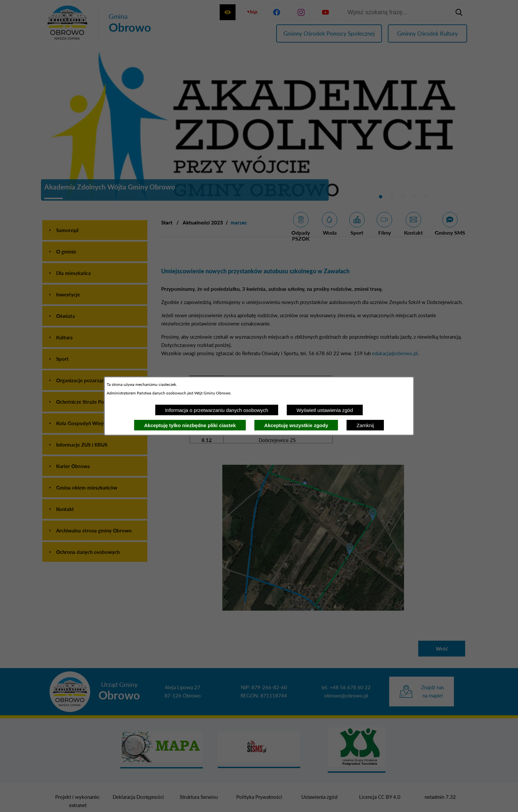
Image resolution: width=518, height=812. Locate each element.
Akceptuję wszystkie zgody (296, 425)
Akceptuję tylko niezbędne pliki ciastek (190, 425)
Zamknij (365, 425)
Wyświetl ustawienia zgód (325, 410)
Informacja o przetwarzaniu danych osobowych (217, 410)
